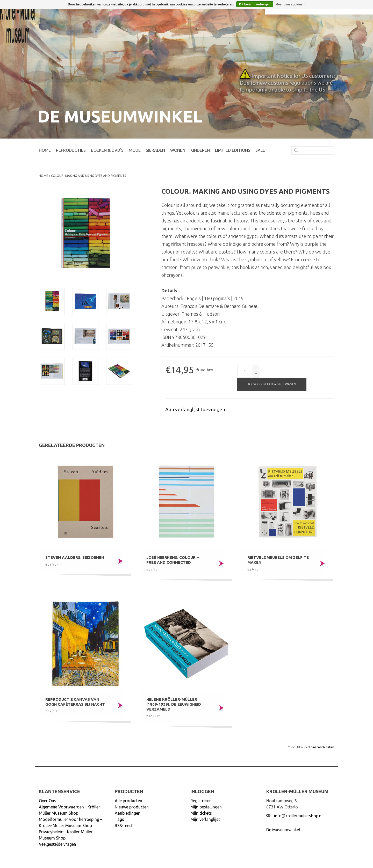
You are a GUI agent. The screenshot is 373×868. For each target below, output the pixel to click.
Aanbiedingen (128, 813)
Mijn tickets (201, 813)
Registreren (201, 801)
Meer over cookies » (290, 4)
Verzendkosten (323, 747)
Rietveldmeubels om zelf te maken (278, 560)
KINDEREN (200, 150)
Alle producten (128, 801)
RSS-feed (123, 826)
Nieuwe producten (132, 807)
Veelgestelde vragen (58, 844)
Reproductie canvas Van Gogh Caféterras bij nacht (75, 702)
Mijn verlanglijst (205, 819)
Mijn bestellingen (206, 807)
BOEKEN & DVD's (107, 150)
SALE (260, 150)
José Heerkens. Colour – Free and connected (173, 560)
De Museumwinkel (283, 830)
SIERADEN (155, 150)
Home (45, 150)
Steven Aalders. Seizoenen (75, 557)
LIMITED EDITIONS (233, 150)
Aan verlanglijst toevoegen (195, 409)
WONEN (178, 150)
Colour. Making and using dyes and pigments (88, 176)
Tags (119, 819)
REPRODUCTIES (71, 150)
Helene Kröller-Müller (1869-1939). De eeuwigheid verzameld (174, 704)
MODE (135, 150)
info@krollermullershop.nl (298, 816)
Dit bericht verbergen (255, 4)
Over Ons (48, 801)
